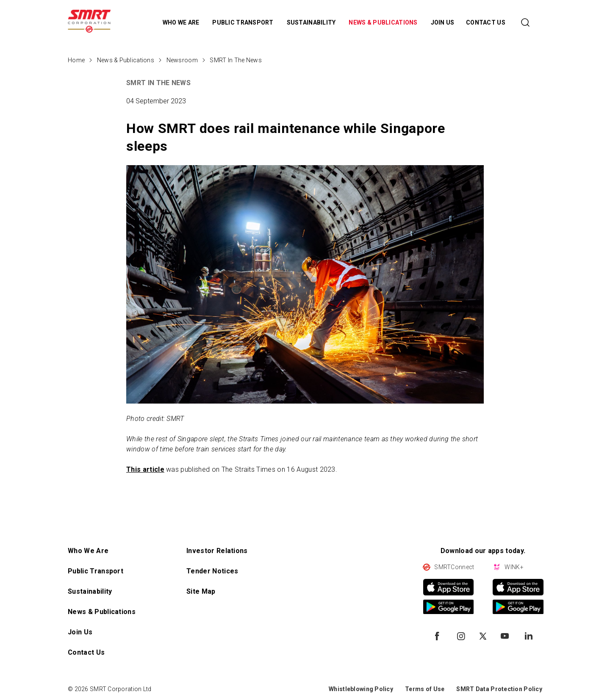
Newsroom (182, 60)
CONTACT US (486, 22)
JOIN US (443, 22)
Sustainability (90, 591)
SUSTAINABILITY (312, 22)
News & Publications (126, 60)
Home (76, 60)
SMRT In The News (236, 60)
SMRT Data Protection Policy (499, 689)
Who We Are (88, 551)
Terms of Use (425, 689)
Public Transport (96, 571)
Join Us (80, 632)
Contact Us (86, 652)
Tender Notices (212, 571)
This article (145, 469)
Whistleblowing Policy (361, 689)
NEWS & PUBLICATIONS (384, 22)
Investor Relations (217, 551)
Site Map (201, 591)
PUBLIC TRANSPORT (244, 22)
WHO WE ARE (182, 22)
